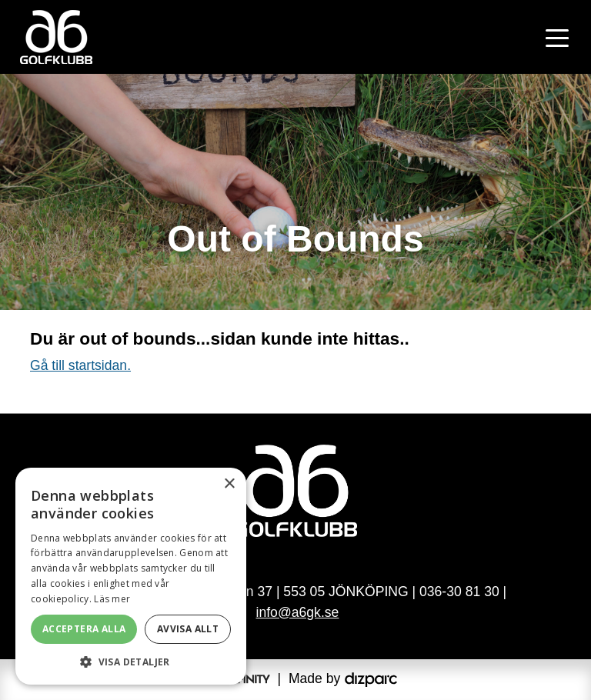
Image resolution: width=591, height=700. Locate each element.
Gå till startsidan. (80, 365)
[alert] (131, 576)
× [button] (229, 484)
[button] (131, 662)
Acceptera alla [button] (84, 629)
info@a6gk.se (298, 612)
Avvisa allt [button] (188, 629)
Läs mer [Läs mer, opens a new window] (112, 599)
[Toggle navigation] (557, 37)
